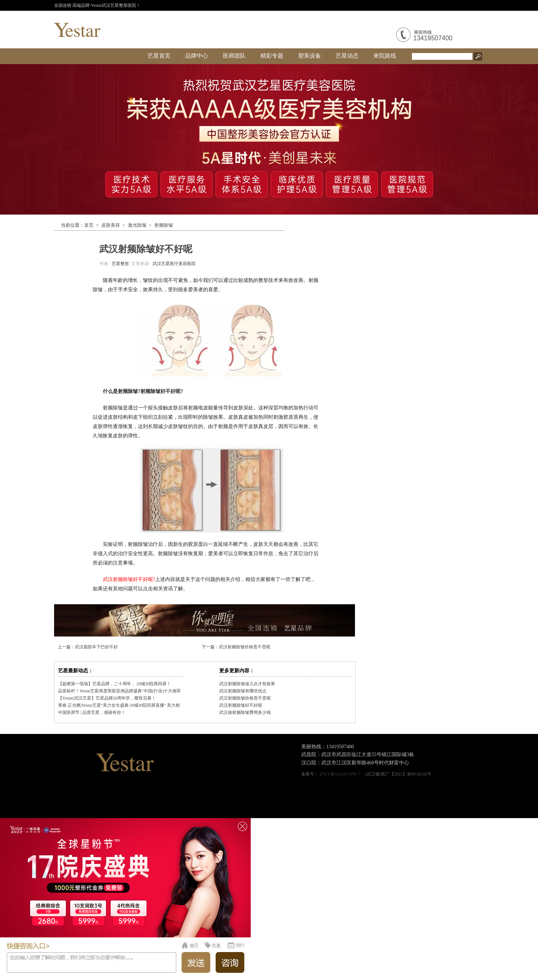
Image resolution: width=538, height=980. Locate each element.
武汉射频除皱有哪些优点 (243, 691)
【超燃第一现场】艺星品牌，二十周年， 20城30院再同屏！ (114, 684)
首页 (89, 225)
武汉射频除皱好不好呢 (241, 705)
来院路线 (385, 56)
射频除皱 (164, 225)
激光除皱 (137, 225)
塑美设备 (309, 56)
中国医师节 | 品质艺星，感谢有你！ (92, 712)
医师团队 (234, 56)
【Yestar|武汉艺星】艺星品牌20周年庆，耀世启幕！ (107, 698)
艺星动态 (347, 56)
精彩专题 (272, 56)
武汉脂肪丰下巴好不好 (96, 647)
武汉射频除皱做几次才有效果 (247, 684)
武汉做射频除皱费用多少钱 (245, 712)
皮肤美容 (111, 225)
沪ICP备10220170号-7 (340, 774)
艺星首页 (159, 56)
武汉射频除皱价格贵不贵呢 (245, 647)
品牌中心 (197, 56)
